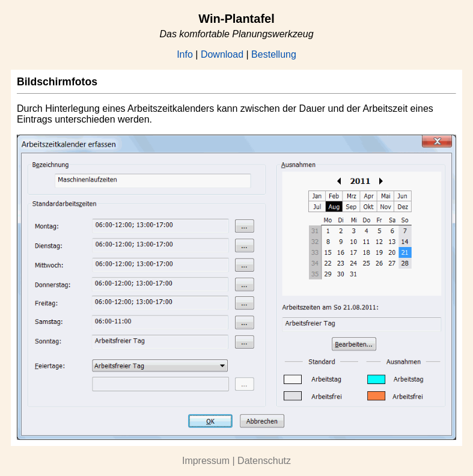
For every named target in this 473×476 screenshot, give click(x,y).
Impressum (206, 461)
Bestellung (274, 54)
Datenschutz (264, 461)
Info (185, 54)
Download (222, 54)
